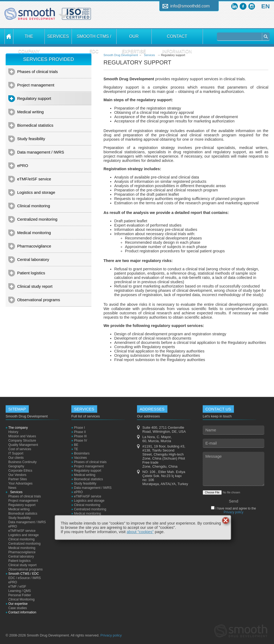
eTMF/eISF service (34, 179)
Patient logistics (31, 273)
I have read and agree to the (235, 510)
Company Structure (22, 441)
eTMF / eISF (17, 587)
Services (58, 36)
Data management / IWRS (41, 152)
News (12, 488)
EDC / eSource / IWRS (25, 578)
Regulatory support (34, 98)
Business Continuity (22, 462)
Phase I (79, 428)
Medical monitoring (34, 233)
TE (76, 449)
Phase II (80, 432)
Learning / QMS (20, 591)
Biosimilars (82, 453)
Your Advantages (20, 483)
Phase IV (81, 441)
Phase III (80, 436)
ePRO (23, 165)
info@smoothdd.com (190, 6)
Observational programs (39, 300)
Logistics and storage (36, 192)
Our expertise (134, 39)
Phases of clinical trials (38, 72)
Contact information (177, 39)
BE (76, 445)
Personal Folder (20, 595)
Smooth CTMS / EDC (94, 39)
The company (29, 39)
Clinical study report (35, 286)
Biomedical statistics (35, 125)
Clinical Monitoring (21, 599)
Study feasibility (31, 139)
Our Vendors (17, 475)
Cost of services (20, 449)
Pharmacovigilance (34, 246)
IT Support (16, 453)
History (13, 432)
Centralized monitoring (37, 219)
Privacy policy (233, 512)
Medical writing (30, 112)
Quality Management (23, 445)
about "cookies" (140, 532)
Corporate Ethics (20, 471)
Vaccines (80, 458)
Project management (36, 85)
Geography (16, 466)
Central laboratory (33, 259)
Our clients (16, 458)
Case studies (18, 608)
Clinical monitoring (34, 206)
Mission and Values (22, 436)
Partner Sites (18, 479)
